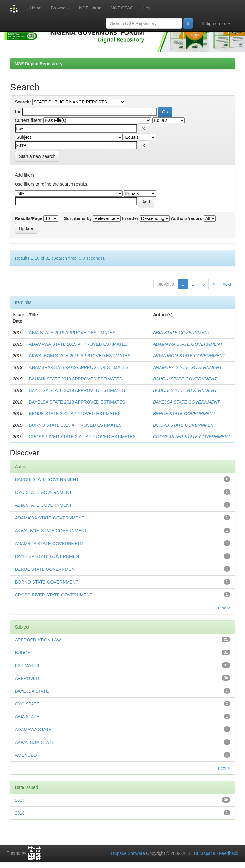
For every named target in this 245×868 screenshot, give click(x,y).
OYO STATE (27, 704)
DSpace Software (128, 853)
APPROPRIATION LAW (38, 640)
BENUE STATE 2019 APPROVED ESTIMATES (75, 414)
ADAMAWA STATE (33, 730)
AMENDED (26, 755)
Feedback (229, 853)
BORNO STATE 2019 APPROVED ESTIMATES (75, 425)
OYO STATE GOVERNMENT (43, 492)
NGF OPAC (122, 8)
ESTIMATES (27, 665)
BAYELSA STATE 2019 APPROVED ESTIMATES (77, 390)
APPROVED (27, 678)
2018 (20, 813)
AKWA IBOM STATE (35, 742)
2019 (20, 800)
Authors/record (187, 218)
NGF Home (90, 8)
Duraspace (205, 853)
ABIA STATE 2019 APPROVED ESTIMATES (72, 333)
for (18, 112)
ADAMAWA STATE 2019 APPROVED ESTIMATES (78, 344)
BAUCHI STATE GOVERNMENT (185, 379)
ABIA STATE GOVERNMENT (182, 333)
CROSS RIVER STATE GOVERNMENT (192, 437)
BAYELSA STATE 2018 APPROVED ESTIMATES (77, 402)
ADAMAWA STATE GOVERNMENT (188, 344)
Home (34, 8)
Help (147, 8)
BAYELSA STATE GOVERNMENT (186, 402)
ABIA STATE (27, 717)
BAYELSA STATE (32, 691)
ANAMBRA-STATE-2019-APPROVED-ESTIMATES (79, 367)
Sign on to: (217, 24)
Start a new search (37, 156)
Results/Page (29, 218)
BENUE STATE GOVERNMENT (184, 414)
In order (130, 218)
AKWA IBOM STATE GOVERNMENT (189, 356)
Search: (23, 102)
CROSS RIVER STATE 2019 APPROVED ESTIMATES (82, 437)
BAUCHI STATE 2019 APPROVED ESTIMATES (75, 379)
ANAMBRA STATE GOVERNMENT (187, 367)
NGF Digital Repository (39, 64)
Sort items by (78, 218)
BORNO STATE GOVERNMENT (185, 425)
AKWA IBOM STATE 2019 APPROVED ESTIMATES (80, 356)
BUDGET (24, 653)
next (227, 284)
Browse (60, 8)
